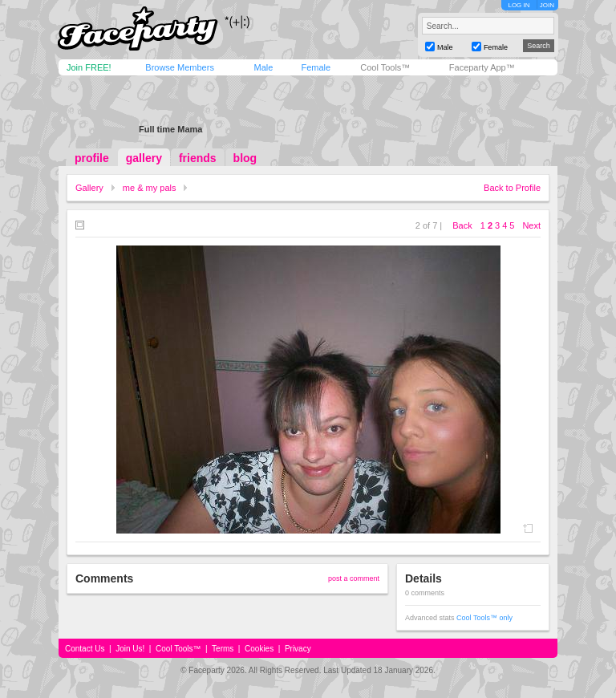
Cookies (259, 649)
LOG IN (519, 5)
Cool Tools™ (385, 67)
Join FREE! (89, 67)
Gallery (89, 188)
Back (462, 225)
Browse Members (180, 67)
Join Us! (130, 649)
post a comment (354, 578)
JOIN (547, 5)
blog (245, 158)
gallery (144, 158)
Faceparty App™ (482, 67)
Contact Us (85, 649)
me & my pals (150, 188)
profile (92, 158)
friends (198, 158)
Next (531, 225)
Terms (223, 649)
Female (316, 67)
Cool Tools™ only (484, 618)
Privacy (298, 649)
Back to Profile (512, 188)
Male (263, 67)
